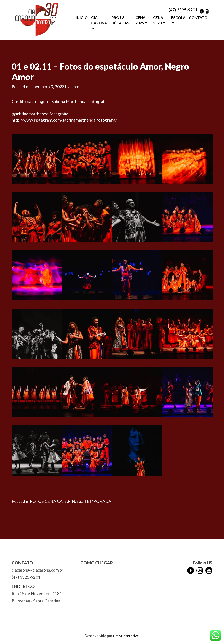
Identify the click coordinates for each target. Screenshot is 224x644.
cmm (75, 87)
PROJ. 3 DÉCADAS (120, 20)
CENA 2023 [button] (158, 20)
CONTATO (198, 18)
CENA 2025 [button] (140, 20)
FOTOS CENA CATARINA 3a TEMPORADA (71, 501)
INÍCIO (82, 18)
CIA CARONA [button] (99, 20)
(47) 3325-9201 (183, 10)
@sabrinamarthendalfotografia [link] (40, 114)
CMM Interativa (126, 636)
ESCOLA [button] (178, 18)
